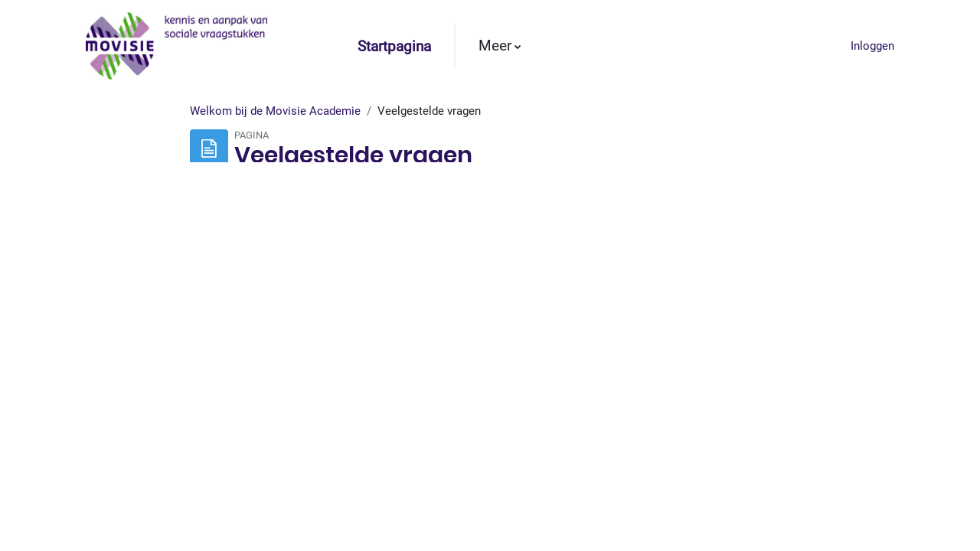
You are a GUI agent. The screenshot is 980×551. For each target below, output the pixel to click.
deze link (343, 367)
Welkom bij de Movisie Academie (275, 143)
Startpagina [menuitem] (394, 47)
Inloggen (872, 46)
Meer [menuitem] (495, 46)
